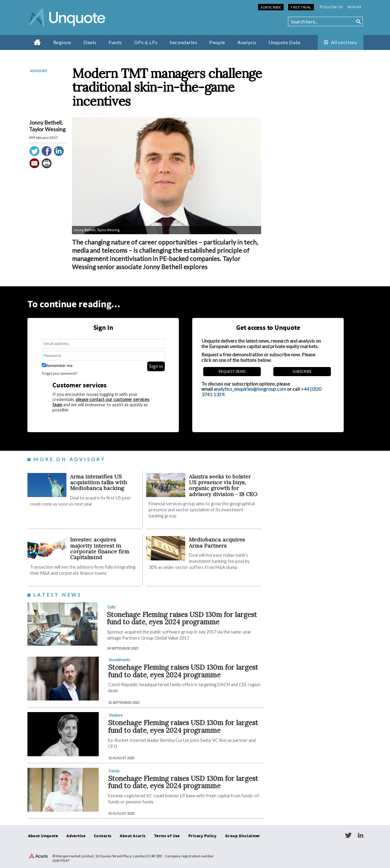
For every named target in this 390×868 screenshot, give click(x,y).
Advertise (76, 836)
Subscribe (271, 7)
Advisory (39, 71)
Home (37, 42)
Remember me (57, 366)
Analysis (247, 42)
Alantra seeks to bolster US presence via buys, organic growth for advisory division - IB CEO (223, 485)
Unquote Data (284, 42)
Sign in (354, 7)
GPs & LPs (146, 42)
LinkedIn (360, 835)
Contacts (103, 836)
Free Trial (301, 7)
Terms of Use (167, 836)
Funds (115, 42)
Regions (62, 42)
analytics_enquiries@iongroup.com (250, 389)
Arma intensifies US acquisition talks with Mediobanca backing (98, 482)
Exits (112, 607)
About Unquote (43, 836)
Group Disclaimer (243, 836)
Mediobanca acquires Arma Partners (217, 542)
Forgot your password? (60, 374)
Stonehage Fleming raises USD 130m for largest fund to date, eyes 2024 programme (182, 618)
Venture (116, 715)
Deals (90, 42)
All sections (344, 42)
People (217, 42)
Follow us (331, 7)
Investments (119, 660)
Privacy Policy (202, 836)
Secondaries (183, 42)
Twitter (348, 835)
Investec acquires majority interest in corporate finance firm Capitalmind (100, 548)
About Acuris (133, 836)
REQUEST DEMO (232, 372)
